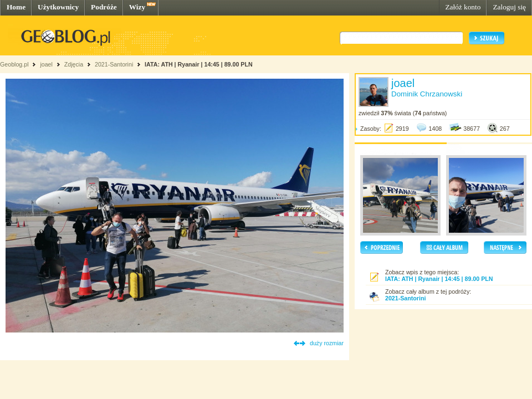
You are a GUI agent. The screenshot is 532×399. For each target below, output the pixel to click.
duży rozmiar (327, 343)
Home (16, 7)
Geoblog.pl (14, 64)
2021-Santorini (114, 64)
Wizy (137, 7)
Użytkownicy (58, 7)
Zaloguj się (509, 7)
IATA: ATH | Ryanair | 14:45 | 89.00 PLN (199, 64)
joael (46, 64)
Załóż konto (463, 7)
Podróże (104, 7)
